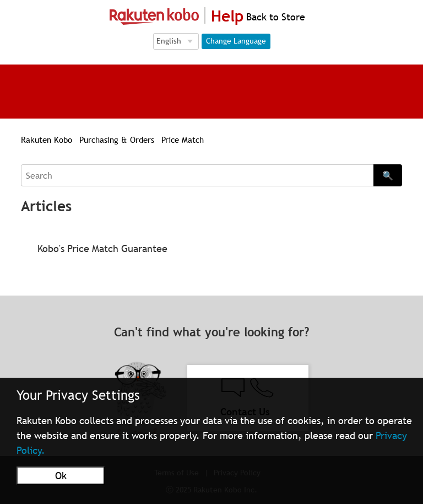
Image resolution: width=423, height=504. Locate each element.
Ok (61, 476)
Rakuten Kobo (47, 140)
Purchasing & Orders (117, 140)
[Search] (197, 175)
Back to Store (274, 17)
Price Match (183, 140)
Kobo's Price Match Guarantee (102, 248)
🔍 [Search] (388, 175)
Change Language (236, 41)
